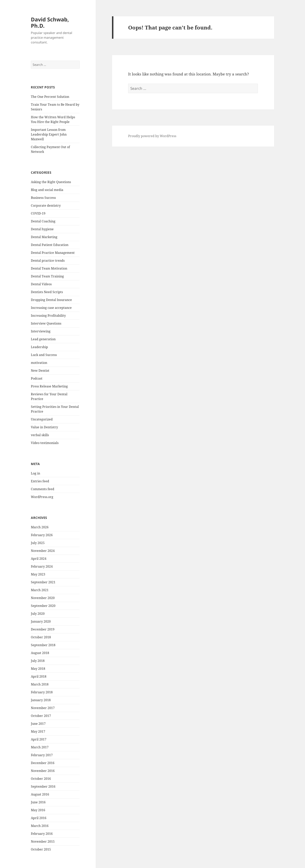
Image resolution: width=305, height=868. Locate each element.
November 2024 (43, 551)
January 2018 (41, 700)
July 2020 (38, 614)
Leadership (39, 347)
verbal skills (40, 435)
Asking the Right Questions (51, 182)
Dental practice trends (48, 261)
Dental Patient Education (50, 245)
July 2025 (38, 543)
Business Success (43, 198)
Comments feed (43, 489)
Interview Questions (46, 323)
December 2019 (43, 629)
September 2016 (43, 786)
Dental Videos (41, 284)
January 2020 (41, 621)
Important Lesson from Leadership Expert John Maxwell (49, 134)
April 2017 (39, 739)
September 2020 (43, 606)
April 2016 (39, 818)
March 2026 (40, 527)
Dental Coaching (43, 221)
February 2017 (42, 755)
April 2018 (39, 676)
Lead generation (43, 339)
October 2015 (41, 849)
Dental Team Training (47, 276)
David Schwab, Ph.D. (50, 22)
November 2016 (43, 771)
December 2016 (43, 763)
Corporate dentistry (46, 206)
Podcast (37, 378)
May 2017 (38, 731)
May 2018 (38, 669)
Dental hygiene (42, 229)
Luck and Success (44, 355)
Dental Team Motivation (49, 268)
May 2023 (38, 574)
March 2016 (40, 826)
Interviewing (41, 331)
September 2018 (43, 645)
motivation (39, 363)
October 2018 (41, 637)
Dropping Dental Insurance (51, 300)
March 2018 (40, 684)
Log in (35, 473)
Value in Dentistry (44, 427)
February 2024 (42, 566)
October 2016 (41, 779)
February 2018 (42, 692)
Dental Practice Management (53, 253)
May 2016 (38, 810)
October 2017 (41, 716)
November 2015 (43, 841)
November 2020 (43, 598)
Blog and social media (47, 190)
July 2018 (38, 661)
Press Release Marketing (49, 386)
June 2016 (38, 802)
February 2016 (42, 834)
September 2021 (43, 582)
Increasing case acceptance (51, 308)
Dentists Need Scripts (47, 292)
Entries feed (40, 481)
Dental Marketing (44, 237)
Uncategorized (42, 419)
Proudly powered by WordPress (152, 136)
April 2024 (39, 559)
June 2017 (38, 724)
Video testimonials (45, 443)
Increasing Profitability (48, 316)
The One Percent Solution (50, 97)
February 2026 (42, 535)
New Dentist (40, 371)
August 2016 (40, 794)
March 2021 (40, 590)
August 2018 (40, 653)
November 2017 (43, 708)
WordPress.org (42, 497)
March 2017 (40, 747)
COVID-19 (38, 213)
